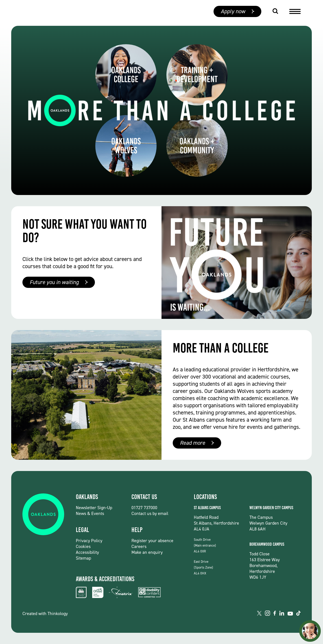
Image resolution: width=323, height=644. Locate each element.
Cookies (83, 546)
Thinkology (58, 613)
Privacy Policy (89, 541)
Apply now (233, 13)
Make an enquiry (147, 552)
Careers (139, 546)
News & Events (90, 513)
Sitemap (83, 558)
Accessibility (87, 552)
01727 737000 (144, 508)
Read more (192, 443)
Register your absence (152, 541)
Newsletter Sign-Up (94, 508)
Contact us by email (150, 513)
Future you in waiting (54, 282)
